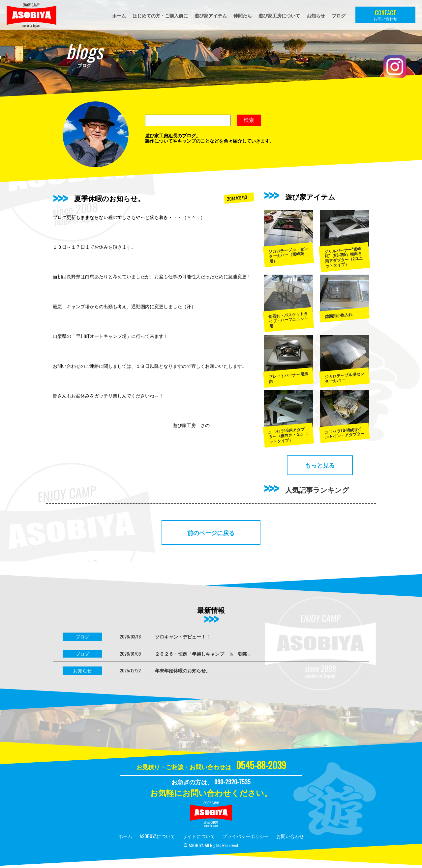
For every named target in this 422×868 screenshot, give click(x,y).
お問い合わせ (290, 836)
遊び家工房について (279, 15)
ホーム (119, 15)
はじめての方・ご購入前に (160, 15)
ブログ (339, 15)
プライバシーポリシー (246, 836)
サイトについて (199, 836)
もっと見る (320, 465)
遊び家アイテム (211, 15)
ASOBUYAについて (157, 836)
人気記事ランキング (317, 489)
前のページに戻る (211, 532)
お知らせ (316, 15)
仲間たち (243, 15)
